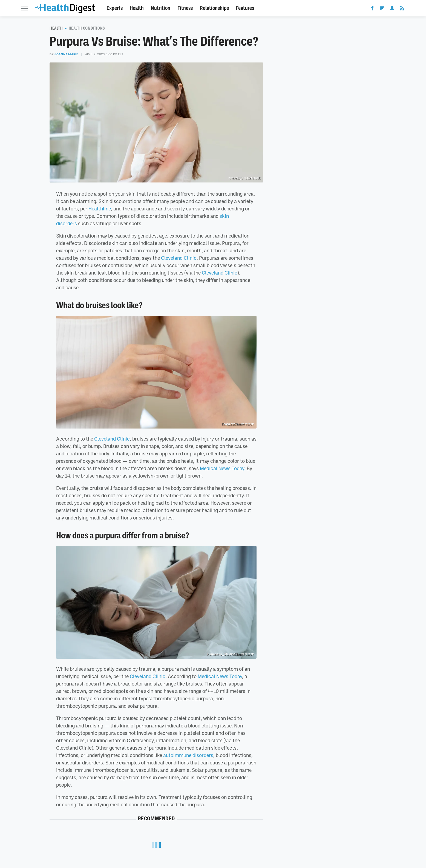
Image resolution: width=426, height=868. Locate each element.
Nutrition (161, 8)
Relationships (214, 8)
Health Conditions (87, 28)
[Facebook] (372, 9)
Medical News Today (222, 468)
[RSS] (402, 9)
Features (245, 8)
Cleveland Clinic (179, 258)
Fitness (185, 8)
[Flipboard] (382, 9)
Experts (115, 8)
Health (137, 8)
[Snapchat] (392, 9)
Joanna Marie (66, 54)
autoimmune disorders (188, 755)
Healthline (100, 209)
